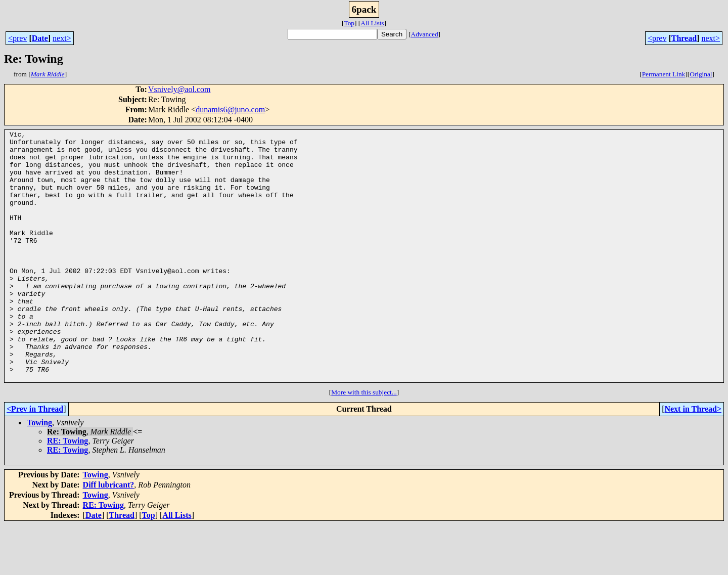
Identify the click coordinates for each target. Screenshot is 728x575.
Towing (39, 473)
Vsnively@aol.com (179, 89)
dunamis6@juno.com (230, 109)
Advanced (425, 34)
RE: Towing (67, 491)
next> (62, 38)
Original (701, 74)
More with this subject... (364, 442)
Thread (684, 38)
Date (40, 38)
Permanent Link (664, 74)
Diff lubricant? (109, 535)
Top (349, 23)
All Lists (372, 23)
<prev (17, 38)
